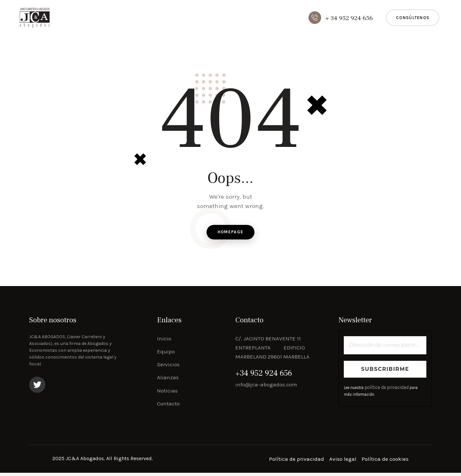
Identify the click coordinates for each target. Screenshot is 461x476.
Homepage (231, 234)
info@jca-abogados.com (266, 388)
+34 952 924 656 (264, 377)
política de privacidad (384, 391)
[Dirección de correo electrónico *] (385, 349)
